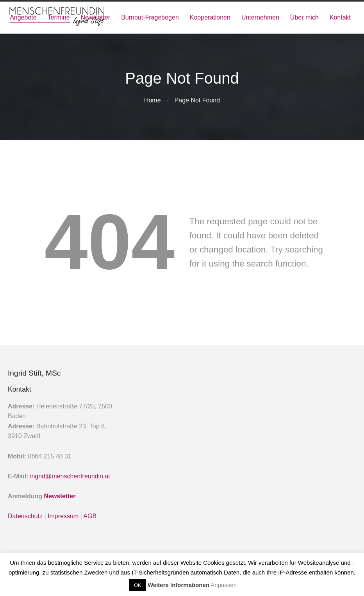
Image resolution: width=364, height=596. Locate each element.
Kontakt (340, 18)
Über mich (304, 18)
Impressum (63, 516)
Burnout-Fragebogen (150, 18)
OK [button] (138, 585)
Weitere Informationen (178, 585)
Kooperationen (210, 18)
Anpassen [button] (224, 585)
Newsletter (96, 18)
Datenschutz (25, 516)
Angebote (23, 18)
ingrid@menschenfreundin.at (70, 476)
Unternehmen (260, 18)
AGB (89, 516)
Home (153, 100)
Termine (59, 18)
